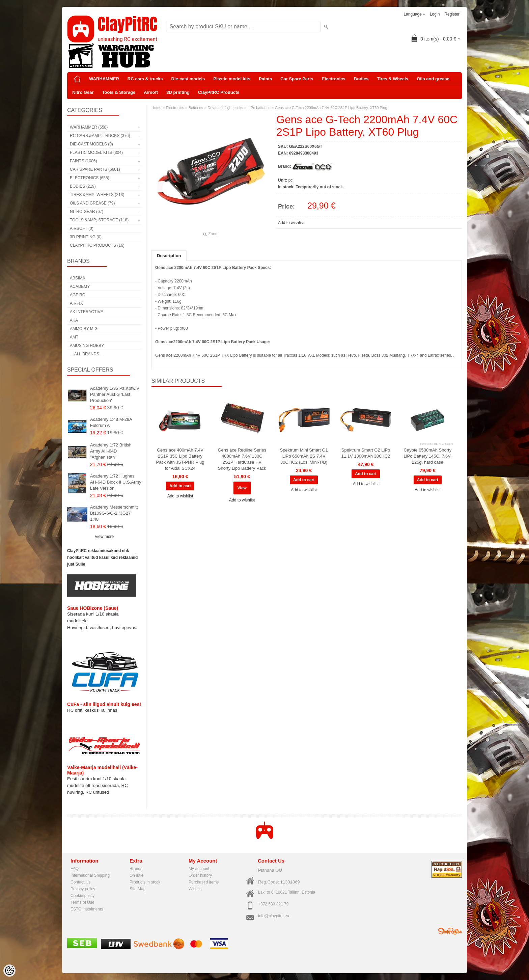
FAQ (75, 869)
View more (104, 537)
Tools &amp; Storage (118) (99, 220)
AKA (74, 320)
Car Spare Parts (297, 79)
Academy (80, 287)
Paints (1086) (83, 161)
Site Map (137, 889)
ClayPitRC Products (219, 92)
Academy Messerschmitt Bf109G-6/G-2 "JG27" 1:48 (114, 513)
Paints (265, 79)
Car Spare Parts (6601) (95, 169)
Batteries (196, 108)
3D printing (178, 92)
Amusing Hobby (87, 346)
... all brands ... (87, 354)
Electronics (334, 79)
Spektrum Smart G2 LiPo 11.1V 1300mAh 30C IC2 (366, 453)
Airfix (76, 303)
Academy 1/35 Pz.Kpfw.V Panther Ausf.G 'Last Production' (115, 394)
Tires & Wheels (393, 79)
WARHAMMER (104, 79)
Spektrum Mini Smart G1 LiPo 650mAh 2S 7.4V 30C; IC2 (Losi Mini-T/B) (304, 456)
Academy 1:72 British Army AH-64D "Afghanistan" (111, 451)
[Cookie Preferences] (9, 971)
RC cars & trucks (145, 79)
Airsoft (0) (82, 228)
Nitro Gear (83, 92)
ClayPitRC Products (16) (97, 245)
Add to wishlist (291, 223)
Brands (136, 869)
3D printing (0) (86, 237)
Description (169, 256)
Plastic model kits (232, 79)
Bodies (361, 79)
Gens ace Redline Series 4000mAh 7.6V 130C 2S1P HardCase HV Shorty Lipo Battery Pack (242, 459)
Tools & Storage (119, 92)
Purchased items (204, 882)
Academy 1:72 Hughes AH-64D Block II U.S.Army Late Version (116, 482)
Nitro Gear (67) (87, 212)
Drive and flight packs (226, 108)
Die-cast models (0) (91, 144)
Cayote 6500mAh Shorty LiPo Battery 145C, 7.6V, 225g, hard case (427, 456)
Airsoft (151, 92)
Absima (77, 278)
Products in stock (145, 882)
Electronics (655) (90, 178)
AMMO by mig (84, 329)
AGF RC (77, 295)
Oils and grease (433, 79)
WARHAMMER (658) (89, 127)
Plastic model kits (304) (96, 153)
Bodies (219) (83, 186)
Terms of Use (82, 902)
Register (452, 14)
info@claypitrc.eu (274, 916)
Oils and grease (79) (92, 203)
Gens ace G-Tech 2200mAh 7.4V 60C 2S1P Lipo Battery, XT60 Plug (331, 108)
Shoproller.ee (450, 931)
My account (199, 869)
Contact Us (80, 882)
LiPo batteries (259, 108)
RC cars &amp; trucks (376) (100, 136)
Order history (200, 875)
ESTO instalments (87, 909)
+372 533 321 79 (273, 904)
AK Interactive (87, 312)
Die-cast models (188, 79)
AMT (74, 337)
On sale (136, 875)
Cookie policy (82, 896)
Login (435, 14)
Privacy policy (83, 889)
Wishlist (196, 889)
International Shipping (90, 875)
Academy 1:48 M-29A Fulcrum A (111, 422)
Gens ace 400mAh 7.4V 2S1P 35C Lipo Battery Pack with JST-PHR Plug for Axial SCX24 (180, 459)
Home (156, 108)
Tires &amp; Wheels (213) (97, 195)
